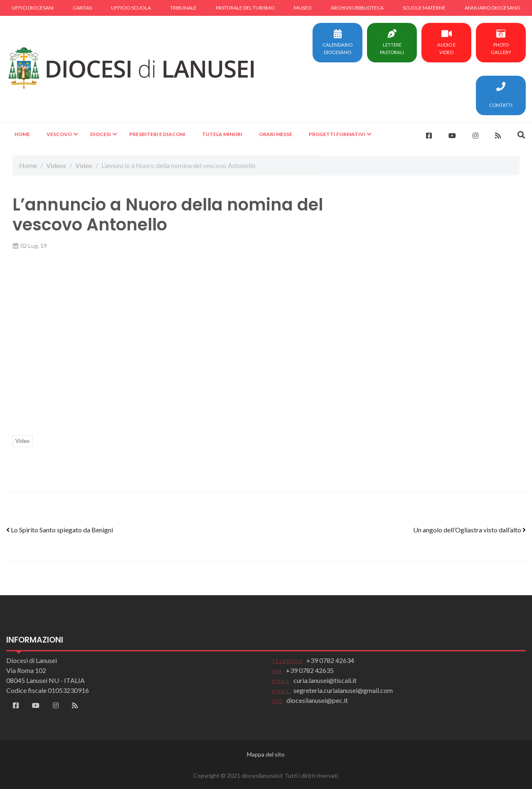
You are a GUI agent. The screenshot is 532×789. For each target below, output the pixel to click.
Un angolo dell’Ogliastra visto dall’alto (469, 530)
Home (22, 134)
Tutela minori (222, 134)
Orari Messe (276, 134)
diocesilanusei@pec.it (317, 700)
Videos (56, 165)
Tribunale (183, 8)
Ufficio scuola (131, 8)
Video (84, 165)
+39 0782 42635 (310, 670)
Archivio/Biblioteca (357, 8)
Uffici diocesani (33, 8)
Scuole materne (424, 8)
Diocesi (101, 134)
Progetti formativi (337, 134)
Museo (303, 8)
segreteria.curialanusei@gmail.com (343, 690)
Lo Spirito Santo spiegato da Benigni (60, 530)
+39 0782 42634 (330, 660)
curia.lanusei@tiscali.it (325, 680)
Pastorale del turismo (245, 8)
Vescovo (59, 134)
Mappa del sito (266, 754)
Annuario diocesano (493, 8)
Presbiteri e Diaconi (157, 134)
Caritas (82, 8)
